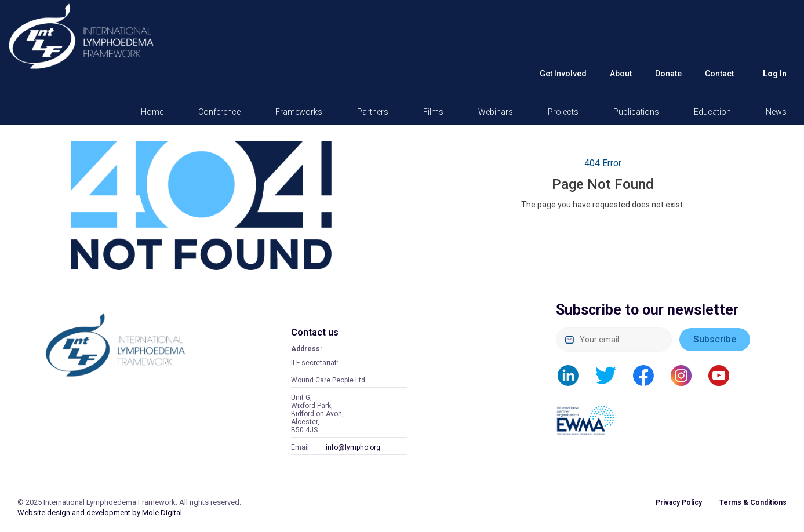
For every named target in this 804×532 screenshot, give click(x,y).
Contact (719, 74)
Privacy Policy (679, 502)
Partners (373, 112)
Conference (219, 112)
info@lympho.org (353, 447)
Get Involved (563, 74)
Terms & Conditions (753, 502)
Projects (563, 112)
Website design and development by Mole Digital (100, 513)
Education (712, 112)
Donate (668, 74)
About (621, 74)
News (776, 112)
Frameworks (299, 112)
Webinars (496, 112)
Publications (636, 112)
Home (152, 112)
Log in (775, 74)
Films (433, 112)
